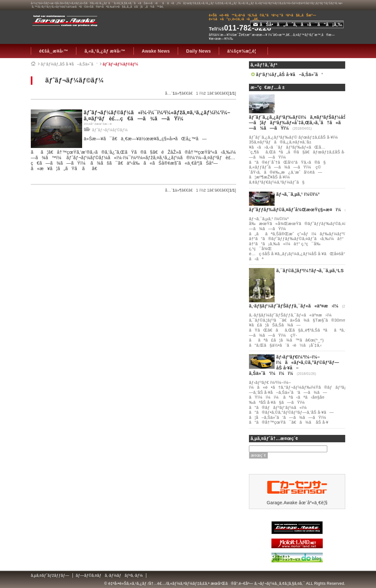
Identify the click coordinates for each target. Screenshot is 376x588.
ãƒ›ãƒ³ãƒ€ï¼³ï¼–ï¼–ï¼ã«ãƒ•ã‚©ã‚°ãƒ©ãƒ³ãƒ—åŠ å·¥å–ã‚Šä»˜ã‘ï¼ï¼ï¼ (294, 365)
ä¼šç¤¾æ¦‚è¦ (243, 51)
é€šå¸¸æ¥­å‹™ (54, 51)
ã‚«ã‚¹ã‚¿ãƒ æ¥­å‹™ (105, 51)
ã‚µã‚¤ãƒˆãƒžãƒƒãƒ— (50, 575)
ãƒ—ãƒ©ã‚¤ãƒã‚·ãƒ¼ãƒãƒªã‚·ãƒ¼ (109, 575)
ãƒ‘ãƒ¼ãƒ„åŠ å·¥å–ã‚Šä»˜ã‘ (69, 64)
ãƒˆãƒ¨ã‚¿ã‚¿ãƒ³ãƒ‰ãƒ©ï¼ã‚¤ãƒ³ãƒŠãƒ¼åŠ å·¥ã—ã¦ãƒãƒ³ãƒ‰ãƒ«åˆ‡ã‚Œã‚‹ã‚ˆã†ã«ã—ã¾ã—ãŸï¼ (305, 123)
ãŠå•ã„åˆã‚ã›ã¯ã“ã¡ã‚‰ (298, 24)
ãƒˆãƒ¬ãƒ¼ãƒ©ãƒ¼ (120, 64)
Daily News (198, 51)
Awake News (156, 51)
